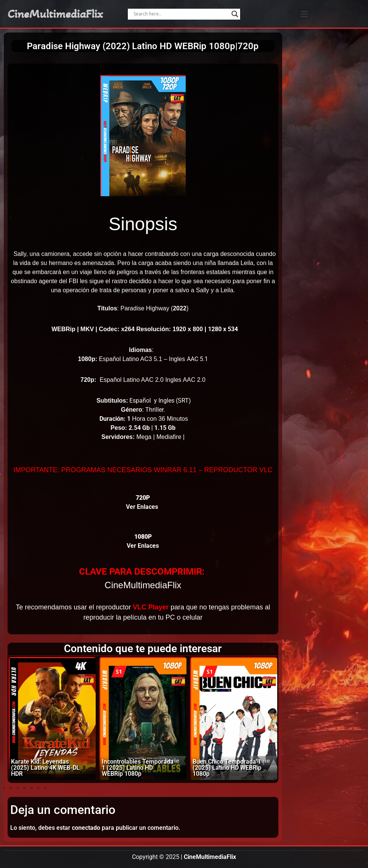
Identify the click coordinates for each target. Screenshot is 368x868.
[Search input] (181, 14)
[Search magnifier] (235, 14)
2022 (180, 308)
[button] (304, 14)
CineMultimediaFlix (55, 14)
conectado (86, 828)
